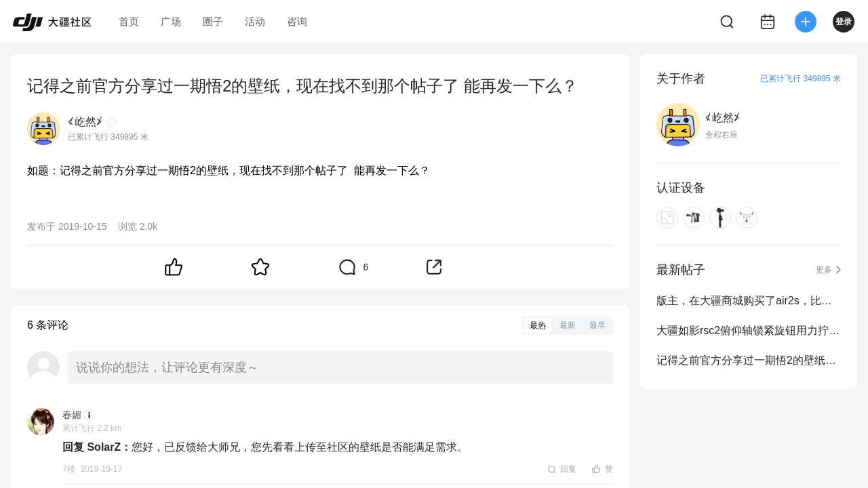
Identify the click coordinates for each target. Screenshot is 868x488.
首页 (129, 21)
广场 (171, 21)
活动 (255, 21)
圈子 (213, 21)
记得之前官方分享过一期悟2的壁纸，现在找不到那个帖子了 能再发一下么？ (749, 360)
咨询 (297, 21)
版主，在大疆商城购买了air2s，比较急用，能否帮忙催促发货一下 (749, 301)
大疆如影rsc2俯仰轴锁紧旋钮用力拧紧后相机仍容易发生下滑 (749, 330)
